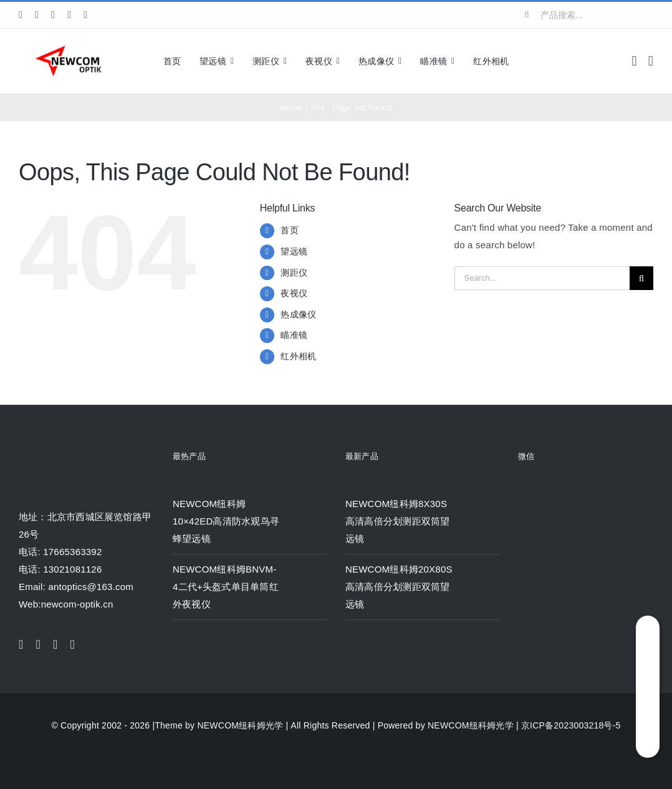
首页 (289, 230)
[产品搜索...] (583, 15)
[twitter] (37, 15)
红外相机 (298, 356)
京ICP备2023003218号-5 (571, 725)
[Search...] (542, 278)
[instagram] (53, 15)
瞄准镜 (294, 335)
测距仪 (294, 273)
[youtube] (69, 15)
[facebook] (21, 15)
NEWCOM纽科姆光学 (240, 725)
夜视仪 (294, 293)
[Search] (527, 15)
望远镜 (294, 251)
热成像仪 (298, 314)
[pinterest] (85, 15)
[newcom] (67, 49)
